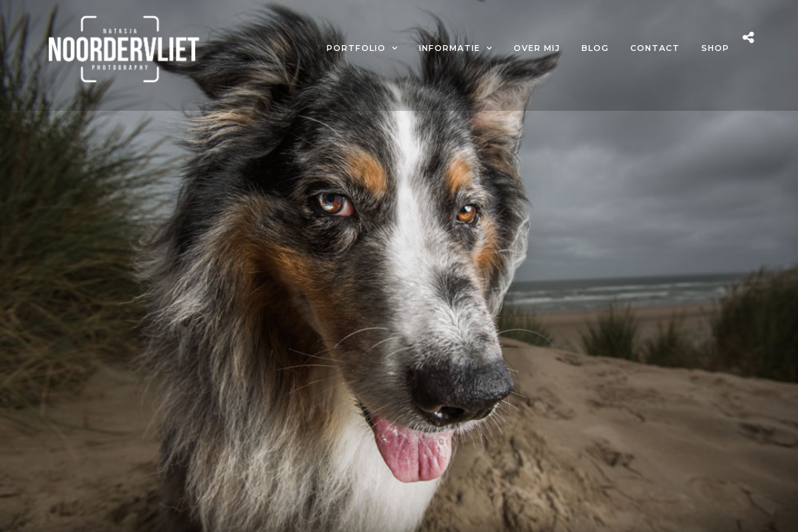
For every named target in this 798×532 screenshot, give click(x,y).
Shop (715, 48)
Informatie (450, 48)
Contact (655, 48)
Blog (595, 48)
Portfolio (356, 48)
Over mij (537, 48)
